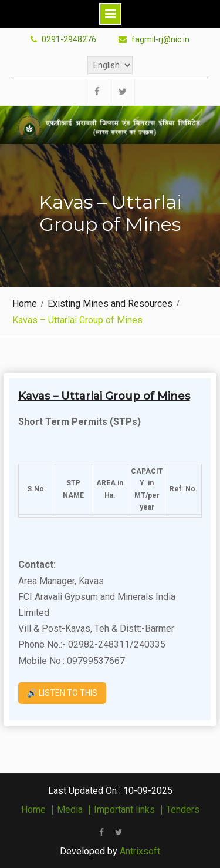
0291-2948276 (69, 40)
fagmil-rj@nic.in (160, 40)
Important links (124, 810)
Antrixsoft (140, 851)
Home (33, 810)
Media (70, 810)
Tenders (183, 810)
